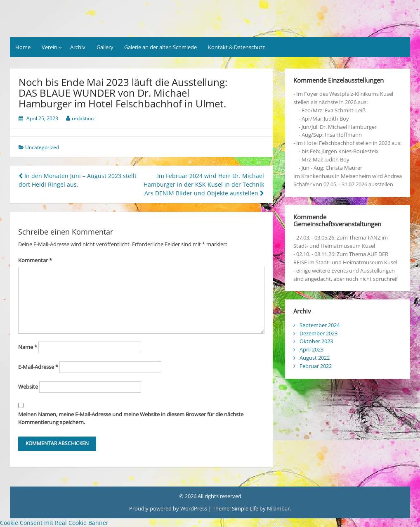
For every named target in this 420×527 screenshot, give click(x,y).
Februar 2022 (316, 366)
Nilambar (278, 508)
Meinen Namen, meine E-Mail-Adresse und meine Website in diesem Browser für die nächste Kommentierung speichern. (131, 418)
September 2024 (320, 325)
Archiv (78, 47)
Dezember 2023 (319, 333)
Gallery (105, 47)
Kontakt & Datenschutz (236, 47)
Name (28, 347)
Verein (50, 47)
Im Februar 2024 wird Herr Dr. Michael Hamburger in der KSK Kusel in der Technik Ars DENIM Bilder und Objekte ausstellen (204, 184)
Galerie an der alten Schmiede (160, 47)
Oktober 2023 (316, 341)
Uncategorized (42, 147)
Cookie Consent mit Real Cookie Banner (54, 523)
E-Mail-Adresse (38, 367)
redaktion (83, 118)
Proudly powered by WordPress (168, 508)
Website (28, 387)
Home (23, 47)
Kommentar (35, 260)
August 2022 (315, 358)
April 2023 (311, 349)
